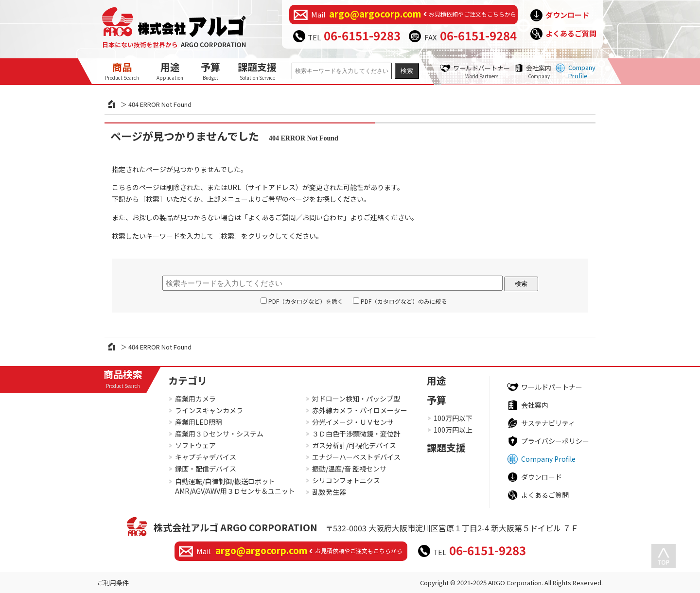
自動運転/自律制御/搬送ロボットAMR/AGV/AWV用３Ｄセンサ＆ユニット (235, 486)
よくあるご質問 (571, 33)
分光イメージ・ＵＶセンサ (353, 422)
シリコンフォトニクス (346, 480)
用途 (170, 70)
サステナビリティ (548, 423)
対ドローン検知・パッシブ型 (356, 399)
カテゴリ (188, 380)
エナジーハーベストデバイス (356, 457)
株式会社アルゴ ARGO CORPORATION (236, 527)
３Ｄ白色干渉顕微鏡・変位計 (356, 434)
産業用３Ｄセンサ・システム (219, 434)
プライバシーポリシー (555, 441)
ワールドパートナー (481, 71)
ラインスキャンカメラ (209, 410)
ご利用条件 (113, 583)
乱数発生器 (329, 492)
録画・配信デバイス (206, 469)
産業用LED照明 (199, 422)
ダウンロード (567, 15)
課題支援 (257, 70)
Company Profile (582, 71)
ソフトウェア (195, 445)
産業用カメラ (195, 399)
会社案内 (539, 71)
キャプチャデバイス (206, 457)
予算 (210, 70)
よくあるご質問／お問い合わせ (296, 217)
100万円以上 (453, 430)
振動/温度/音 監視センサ (349, 469)
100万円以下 (453, 418)
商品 (122, 70)
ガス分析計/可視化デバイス (354, 445)
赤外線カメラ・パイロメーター (360, 410)
